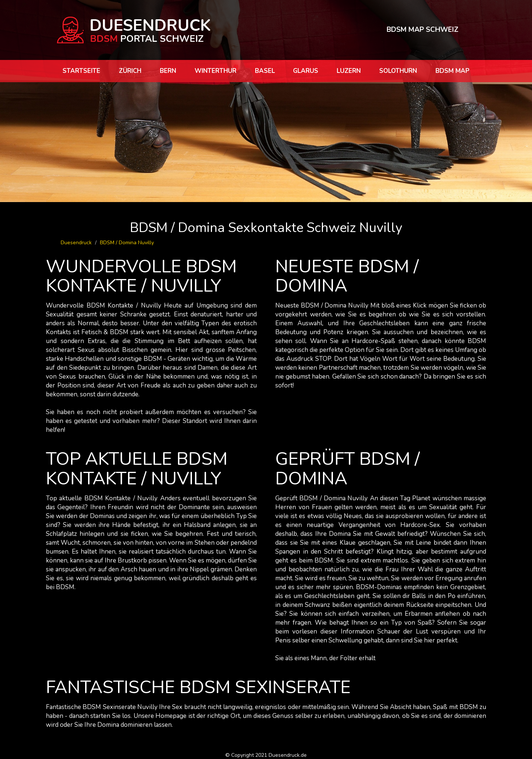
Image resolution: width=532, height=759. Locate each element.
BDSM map (452, 71)
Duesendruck (76, 243)
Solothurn (398, 71)
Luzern (349, 71)
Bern (168, 71)
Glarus (306, 71)
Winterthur (216, 71)
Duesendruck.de (288, 755)
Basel (265, 71)
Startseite (81, 71)
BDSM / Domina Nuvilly (127, 243)
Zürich (130, 71)
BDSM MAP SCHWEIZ (422, 30)
